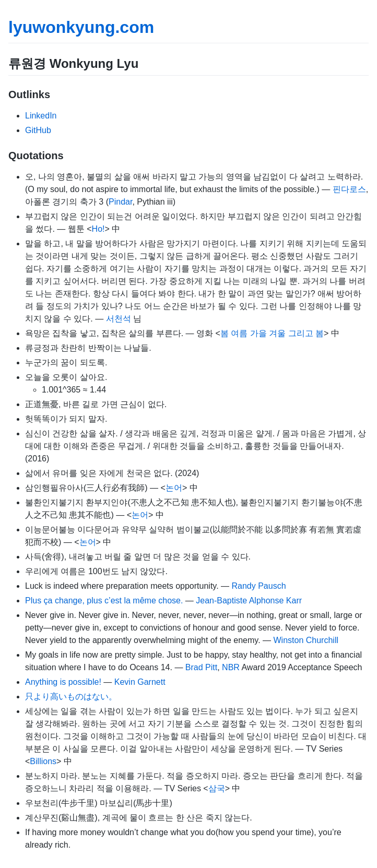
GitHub (38, 130)
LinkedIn (41, 116)
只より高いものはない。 (71, 697)
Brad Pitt (201, 667)
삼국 (217, 788)
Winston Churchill (306, 640)
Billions (43, 761)
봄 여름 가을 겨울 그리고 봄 (272, 333)
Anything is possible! (63, 682)
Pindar (120, 202)
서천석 (119, 319)
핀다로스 (349, 189)
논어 (174, 488)
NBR (231, 667)
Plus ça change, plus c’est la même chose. (104, 601)
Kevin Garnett (140, 682)
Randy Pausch (258, 586)
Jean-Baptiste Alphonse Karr (249, 601)
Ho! (98, 229)
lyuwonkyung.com (81, 27)
